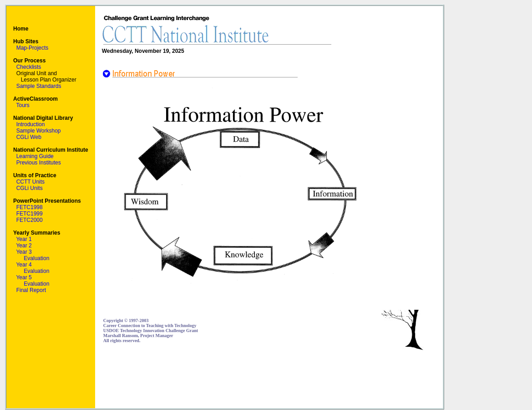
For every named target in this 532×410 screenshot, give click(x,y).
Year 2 (24, 246)
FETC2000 (30, 220)
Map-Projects (33, 48)
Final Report (31, 290)
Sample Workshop (39, 131)
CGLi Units (30, 188)
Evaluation (36, 258)
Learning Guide (35, 156)
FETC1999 (30, 214)
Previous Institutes (39, 163)
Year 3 (24, 252)
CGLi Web (29, 137)
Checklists (29, 67)
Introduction (31, 124)
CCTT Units (30, 182)
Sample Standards (39, 86)
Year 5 (24, 277)
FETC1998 (30, 207)
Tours (23, 105)
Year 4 (24, 265)
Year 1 (24, 239)
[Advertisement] (269, 379)
